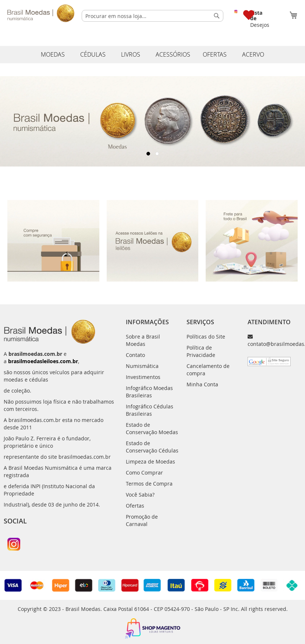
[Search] (217, 16)
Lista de (256, 15)
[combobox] (152, 16)
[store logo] (41, 13)
